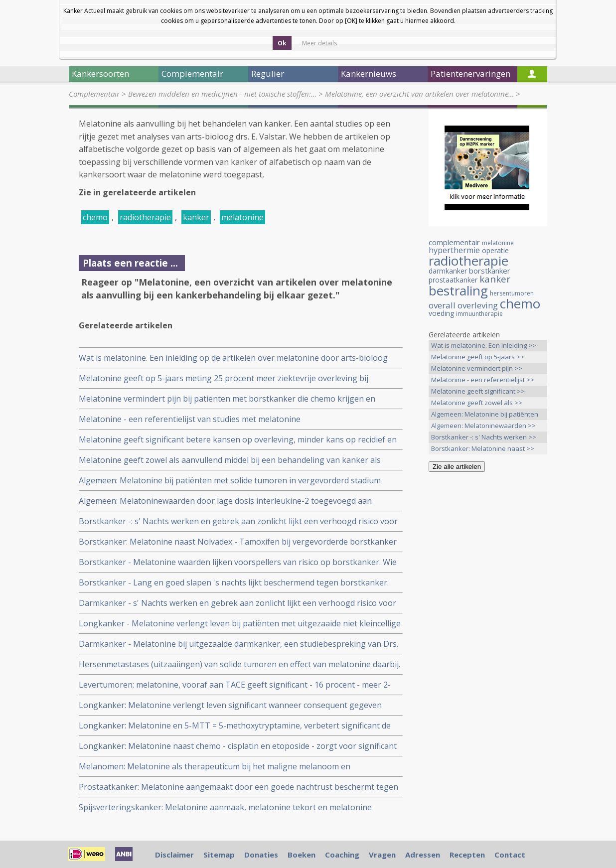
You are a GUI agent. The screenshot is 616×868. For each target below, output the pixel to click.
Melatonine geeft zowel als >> (477, 403)
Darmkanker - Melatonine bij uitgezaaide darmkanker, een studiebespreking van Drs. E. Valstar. (238, 644)
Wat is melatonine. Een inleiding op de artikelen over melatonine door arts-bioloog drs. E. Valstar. (233, 358)
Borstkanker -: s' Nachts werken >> (484, 437)
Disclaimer (174, 855)
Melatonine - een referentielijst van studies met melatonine (190, 419)
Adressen (423, 855)
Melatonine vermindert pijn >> (477, 368)
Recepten (467, 855)
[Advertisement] (488, 636)
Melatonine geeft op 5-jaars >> (478, 357)
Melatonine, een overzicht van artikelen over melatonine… (419, 94)
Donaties (261, 855)
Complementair (94, 94)
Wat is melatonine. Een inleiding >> (484, 345)
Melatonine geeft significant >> (478, 391)
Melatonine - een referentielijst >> (483, 380)
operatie (495, 250)
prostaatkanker (453, 280)
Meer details (319, 43)
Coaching (342, 855)
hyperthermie (454, 250)
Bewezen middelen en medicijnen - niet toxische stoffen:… (222, 94)
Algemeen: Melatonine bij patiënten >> (485, 415)
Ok (282, 43)
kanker (196, 217)
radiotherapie (145, 217)
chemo (95, 217)
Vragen (382, 855)
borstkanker (490, 271)
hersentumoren (512, 293)
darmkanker (448, 271)
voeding (441, 313)
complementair (454, 242)
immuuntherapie (479, 314)
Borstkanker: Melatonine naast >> (483, 448)
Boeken (302, 855)
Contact (510, 855)
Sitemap (219, 855)
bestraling (458, 290)
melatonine (242, 217)
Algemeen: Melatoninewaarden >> (483, 426)
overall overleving (463, 305)
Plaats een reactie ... (130, 263)
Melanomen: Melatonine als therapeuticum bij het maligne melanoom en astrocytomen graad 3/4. (215, 767)
